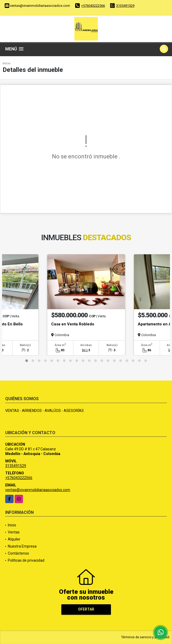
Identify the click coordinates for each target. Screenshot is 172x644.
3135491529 (125, 6)
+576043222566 (93, 6)
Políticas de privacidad (26, 560)
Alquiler (14, 539)
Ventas (14, 532)
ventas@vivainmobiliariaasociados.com (38, 490)
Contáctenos (18, 553)
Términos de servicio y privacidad (145, 637)
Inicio (7, 63)
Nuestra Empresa (22, 546)
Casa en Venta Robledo (73, 324)
